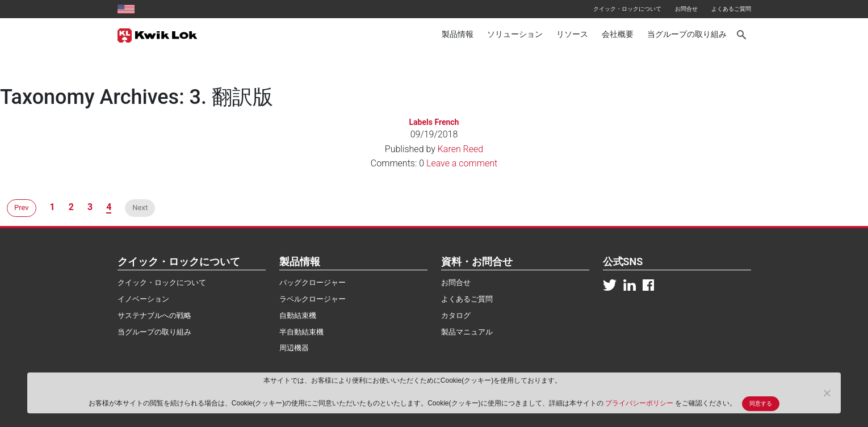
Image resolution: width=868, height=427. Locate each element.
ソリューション (515, 34)
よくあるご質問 (731, 9)
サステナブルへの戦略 (154, 315)
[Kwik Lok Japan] (158, 35)
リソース (572, 34)
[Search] (742, 35)
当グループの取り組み (687, 34)
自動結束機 (298, 315)
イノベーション (143, 299)
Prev (22, 208)
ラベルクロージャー (313, 299)
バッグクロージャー (313, 282)
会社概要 (618, 34)
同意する (761, 403)
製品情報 (458, 34)
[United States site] (126, 9)
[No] (827, 393)
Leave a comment (462, 163)
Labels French (434, 122)
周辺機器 (294, 348)
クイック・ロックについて (627, 9)
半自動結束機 (301, 332)
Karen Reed (460, 149)
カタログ (456, 315)
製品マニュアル (467, 332)
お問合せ (686, 9)
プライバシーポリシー (640, 403)
